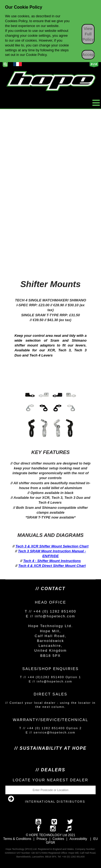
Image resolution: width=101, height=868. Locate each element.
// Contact (50, 589)
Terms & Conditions (17, 839)
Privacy (42, 839)
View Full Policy (88, 34)
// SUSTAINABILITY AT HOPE (50, 748)
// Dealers (51, 770)
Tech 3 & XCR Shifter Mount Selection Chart (52, 546)
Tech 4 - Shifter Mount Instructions (52, 561)
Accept (88, 55)
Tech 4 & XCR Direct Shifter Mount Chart (52, 566)
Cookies (58, 839)
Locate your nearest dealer (50, 780)
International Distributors (55, 802)
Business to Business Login (94, 65)
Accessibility (78, 839)
